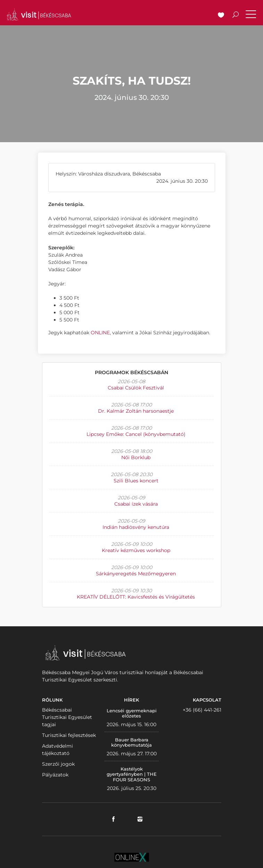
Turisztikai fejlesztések (69, 735)
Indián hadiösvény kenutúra (136, 527)
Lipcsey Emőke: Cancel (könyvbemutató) (136, 434)
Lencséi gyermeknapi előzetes (132, 713)
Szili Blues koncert (136, 481)
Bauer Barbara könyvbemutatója (131, 742)
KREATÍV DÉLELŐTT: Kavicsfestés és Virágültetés (136, 597)
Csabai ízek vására (136, 504)
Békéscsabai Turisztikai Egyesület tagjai (67, 717)
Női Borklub (136, 457)
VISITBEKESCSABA (39, 14)
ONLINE (100, 333)
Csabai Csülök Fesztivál (136, 388)
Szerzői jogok (58, 764)
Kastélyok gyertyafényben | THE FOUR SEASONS (132, 774)
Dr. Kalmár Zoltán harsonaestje (136, 411)
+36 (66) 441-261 (202, 710)
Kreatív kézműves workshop (136, 550)
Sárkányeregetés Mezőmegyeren (136, 574)
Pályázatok (55, 775)
